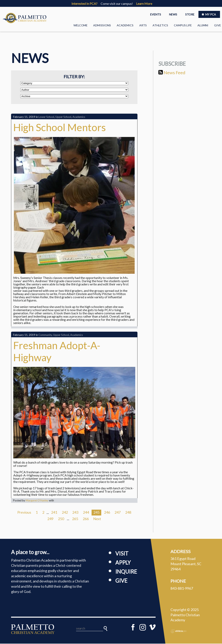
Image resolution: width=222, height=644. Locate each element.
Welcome (81, 25)
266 (86, 519)
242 (65, 513)
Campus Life (183, 25)
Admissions (102, 25)
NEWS (173, 14)
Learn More (144, 4)
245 (96, 513)
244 (86, 513)
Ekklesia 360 (179, 632)
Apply (123, 563)
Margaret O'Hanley (37, 501)
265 (75, 519)
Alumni (203, 25)
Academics (125, 25)
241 (54, 513)
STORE (190, 14)
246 (107, 513)
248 (128, 513)
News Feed (172, 73)
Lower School (46, 117)
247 (118, 513)
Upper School (63, 117)
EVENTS (156, 14)
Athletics (160, 25)
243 (75, 513)
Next (97, 519)
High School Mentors (60, 128)
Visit (122, 554)
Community (45, 335)
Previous (24, 513)
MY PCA (209, 14)
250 (61, 519)
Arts (143, 25)
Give (218, 25)
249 (50, 519)
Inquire (126, 572)
